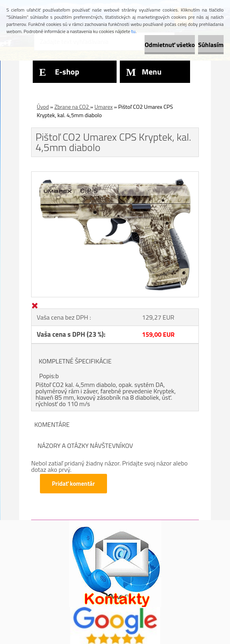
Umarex (103, 107)
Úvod (43, 107)
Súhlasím (211, 45)
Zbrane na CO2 (72, 107)
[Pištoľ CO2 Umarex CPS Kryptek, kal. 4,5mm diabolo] (115, 175)
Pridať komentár (73, 484)
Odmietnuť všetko (170, 45)
